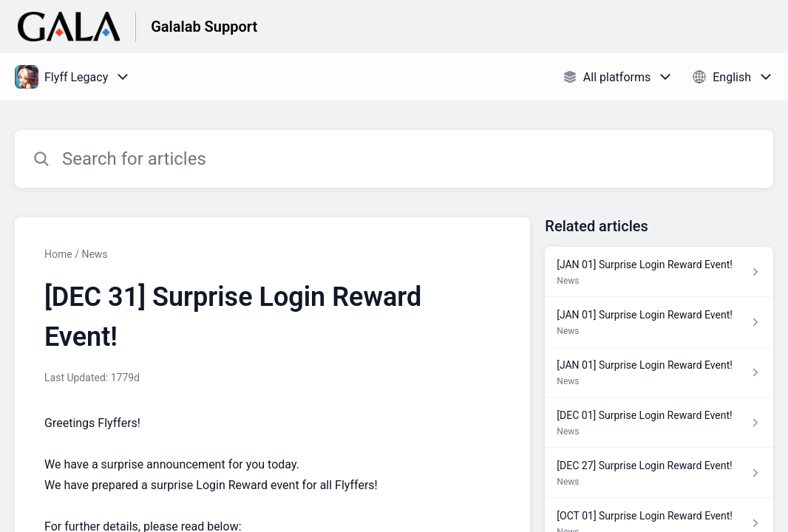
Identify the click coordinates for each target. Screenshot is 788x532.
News (94, 254)
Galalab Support (204, 27)
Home (58, 254)
